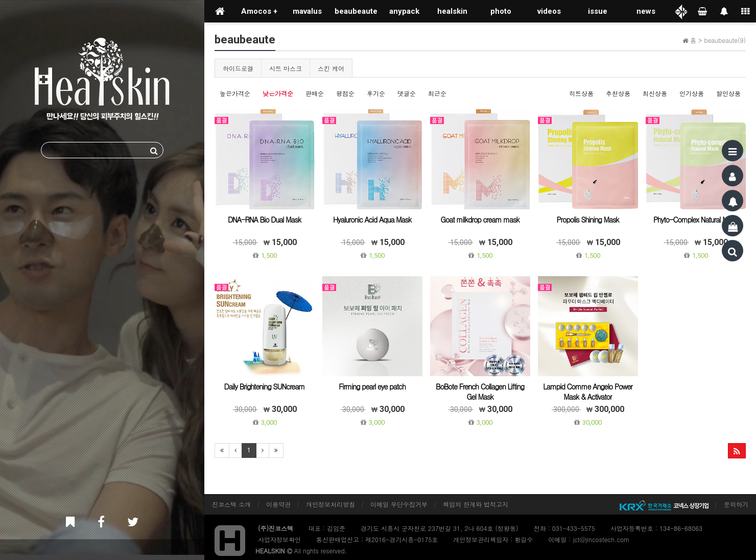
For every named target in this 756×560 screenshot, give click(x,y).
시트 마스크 (286, 68)
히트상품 (581, 93)
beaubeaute (356, 11)
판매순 (315, 93)
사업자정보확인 (279, 539)
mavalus (307, 11)
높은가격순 (235, 93)
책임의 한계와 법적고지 (476, 504)
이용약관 (278, 504)
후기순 (376, 93)
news (646, 11)
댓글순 (407, 93)
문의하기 (736, 504)
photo (501, 11)
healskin (452, 11)
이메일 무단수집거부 (399, 504)
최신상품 (655, 93)
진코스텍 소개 (231, 504)
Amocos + (259, 11)
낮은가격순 (278, 93)
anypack (404, 11)
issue (598, 11)
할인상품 (728, 93)
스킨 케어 (331, 68)
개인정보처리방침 (330, 504)
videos (549, 11)
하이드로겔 (238, 68)
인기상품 (692, 93)
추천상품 (618, 93)
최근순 (437, 93)
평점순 (345, 93)
